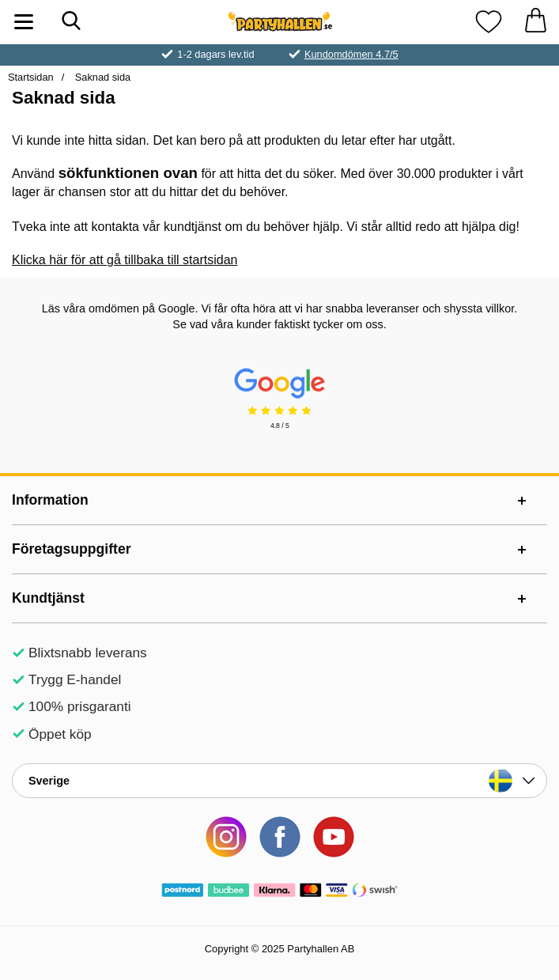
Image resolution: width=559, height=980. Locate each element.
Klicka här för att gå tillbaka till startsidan (125, 260)
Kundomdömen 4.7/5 (351, 54)
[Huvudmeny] (24, 22)
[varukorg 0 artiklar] (535, 22)
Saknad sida (101, 77)
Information (50, 500)
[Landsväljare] (279, 781)
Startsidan (31, 77)
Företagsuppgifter (72, 549)
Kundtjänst (48, 598)
